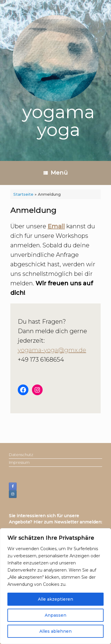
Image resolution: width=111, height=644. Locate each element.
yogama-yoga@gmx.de (52, 350)
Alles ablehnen (55, 631)
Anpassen (55, 615)
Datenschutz (21, 455)
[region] (55, 586)
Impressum (19, 462)
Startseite (23, 194)
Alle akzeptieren (55, 599)
